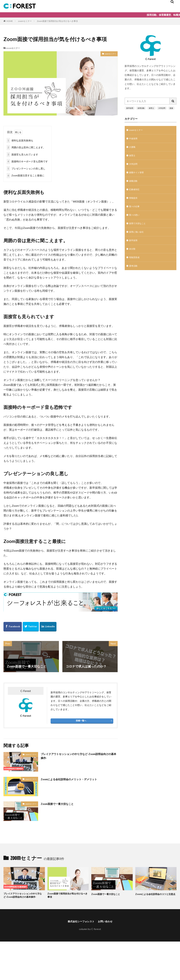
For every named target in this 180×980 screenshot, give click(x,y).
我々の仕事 (135, 211)
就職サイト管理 (138, 175)
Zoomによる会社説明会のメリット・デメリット (74, 779)
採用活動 (141, 108)
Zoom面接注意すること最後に (25, 176)
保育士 (151, 108)
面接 (171, 108)
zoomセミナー (25, 21)
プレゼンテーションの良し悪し (26, 169)
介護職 (133, 148)
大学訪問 (162, 108)
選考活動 (134, 274)
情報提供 (134, 202)
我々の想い (135, 220)
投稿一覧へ (81, 721)
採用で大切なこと (139, 229)
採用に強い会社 (138, 238)
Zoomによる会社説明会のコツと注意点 (156, 896)
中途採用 (134, 139)
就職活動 (134, 184)
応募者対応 (135, 193)
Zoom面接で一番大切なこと (60, 804)
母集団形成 (135, 265)
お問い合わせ (107, 926)
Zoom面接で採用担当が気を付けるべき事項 (57, 21)
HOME (10, 21)
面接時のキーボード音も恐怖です (27, 162)
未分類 (133, 256)
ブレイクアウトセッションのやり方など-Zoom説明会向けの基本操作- (78, 757)
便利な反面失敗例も (20, 141)
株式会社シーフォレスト (80, 926)
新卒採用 (130, 108)
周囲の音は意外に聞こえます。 (26, 148)
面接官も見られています (22, 155)
